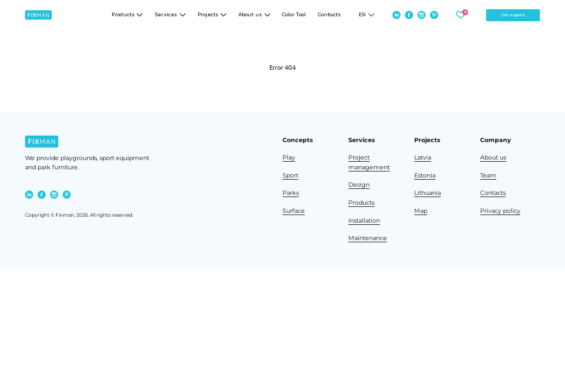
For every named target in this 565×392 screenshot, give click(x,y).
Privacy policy (500, 211)
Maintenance (368, 238)
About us (493, 158)
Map (421, 211)
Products (361, 203)
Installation (364, 221)
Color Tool (294, 15)
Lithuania (428, 193)
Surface (294, 211)
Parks (291, 193)
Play (289, 158)
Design (359, 185)
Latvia (423, 158)
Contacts (329, 15)
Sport (290, 176)
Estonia (425, 176)
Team (488, 176)
